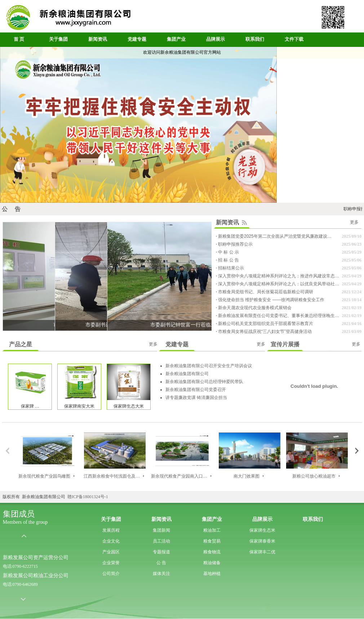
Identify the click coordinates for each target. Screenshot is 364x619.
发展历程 (111, 530)
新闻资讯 (98, 39)
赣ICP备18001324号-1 (88, 497)
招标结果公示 (231, 268)
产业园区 (111, 552)
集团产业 (176, 39)
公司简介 (111, 574)
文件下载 (294, 39)
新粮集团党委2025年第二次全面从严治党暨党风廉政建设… (275, 236)
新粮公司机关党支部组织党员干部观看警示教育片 (266, 324)
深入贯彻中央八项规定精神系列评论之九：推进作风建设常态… (279, 276)
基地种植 (212, 574)
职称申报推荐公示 (235, 244)
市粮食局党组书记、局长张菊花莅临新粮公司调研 (266, 292)
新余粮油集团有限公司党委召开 (196, 390)
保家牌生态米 (262, 530)
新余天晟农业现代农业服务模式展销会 (255, 308)
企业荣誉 (111, 563)
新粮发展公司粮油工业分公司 (39, 581)
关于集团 (58, 39)
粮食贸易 (212, 541)
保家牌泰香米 (262, 541)
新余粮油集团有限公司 (187, 374)
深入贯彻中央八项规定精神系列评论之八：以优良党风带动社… (279, 284)
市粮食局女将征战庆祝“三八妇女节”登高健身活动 (265, 332)
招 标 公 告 (228, 260)
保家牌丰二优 (262, 552)
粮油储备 (212, 563)
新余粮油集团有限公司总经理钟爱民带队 (204, 382)
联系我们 (255, 39)
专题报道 (161, 552)
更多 (354, 222)
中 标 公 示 (228, 252)
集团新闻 (161, 530)
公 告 (13, 209)
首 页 (19, 39)
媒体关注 (161, 574)
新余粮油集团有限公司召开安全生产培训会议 (209, 366)
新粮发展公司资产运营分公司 (39, 563)
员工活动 (161, 541)
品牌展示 (216, 39)
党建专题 (137, 39)
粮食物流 (212, 552)
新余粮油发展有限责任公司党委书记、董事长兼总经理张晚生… (279, 316)
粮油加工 (212, 530)
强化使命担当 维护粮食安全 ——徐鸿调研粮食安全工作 (271, 300)
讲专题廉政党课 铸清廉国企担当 (196, 398)
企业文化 (111, 541)
